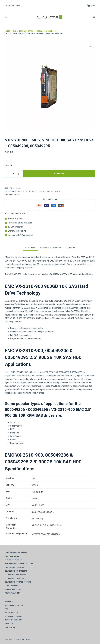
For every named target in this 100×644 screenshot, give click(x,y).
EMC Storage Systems (15, 567)
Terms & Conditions (14, 620)
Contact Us (10, 627)
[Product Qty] (13, 174)
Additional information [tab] (51, 248)
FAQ (7, 609)
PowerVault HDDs (13, 593)
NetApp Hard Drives (13, 589)
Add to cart (59, 174)
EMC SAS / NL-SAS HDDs (50, 192)
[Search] (94, 17)
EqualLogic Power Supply (16, 578)
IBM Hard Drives (12, 586)
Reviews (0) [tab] (70, 248)
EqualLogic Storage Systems (18, 582)
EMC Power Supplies (14, 560)
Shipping (9, 602)
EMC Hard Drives (30, 192)
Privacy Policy (12, 613)
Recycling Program (14, 616)
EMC (19, 192)
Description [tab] (30, 248)
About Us (9, 624)
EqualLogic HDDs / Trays (16, 575)
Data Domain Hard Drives (16, 553)
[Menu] (6, 17)
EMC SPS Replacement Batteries (19, 564)
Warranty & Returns (14, 605)
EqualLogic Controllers (16, 571)
